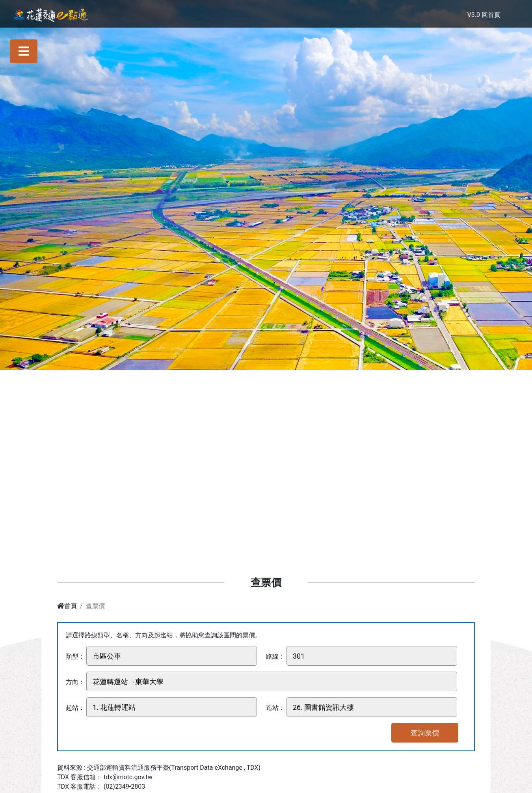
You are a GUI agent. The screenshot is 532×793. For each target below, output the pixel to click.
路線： (275, 656)
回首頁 (491, 15)
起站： (75, 708)
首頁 (67, 606)
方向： (75, 682)
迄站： (275, 708)
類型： (75, 656)
